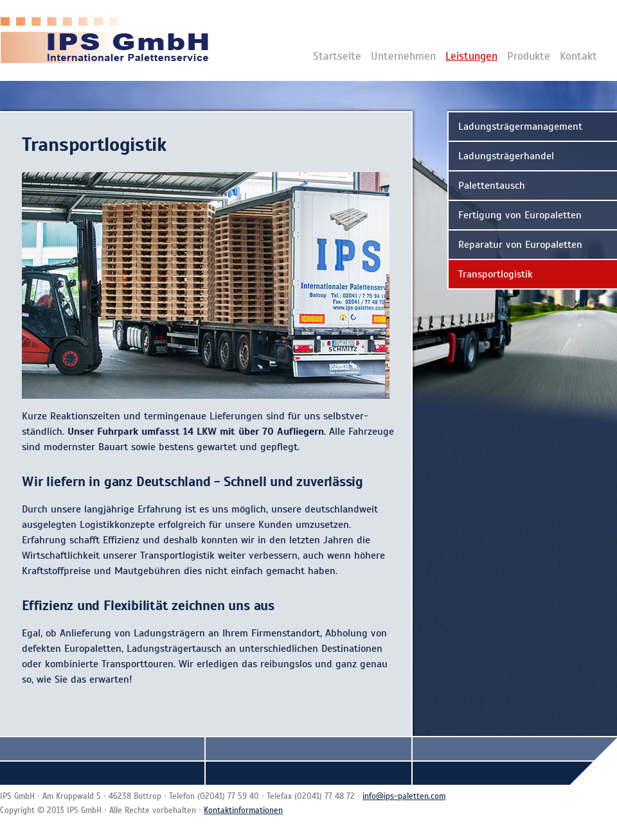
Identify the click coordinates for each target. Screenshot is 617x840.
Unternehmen (403, 56)
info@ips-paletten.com (404, 796)
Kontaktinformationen (243, 810)
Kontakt (578, 56)
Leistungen (471, 56)
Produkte (529, 56)
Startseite (337, 56)
